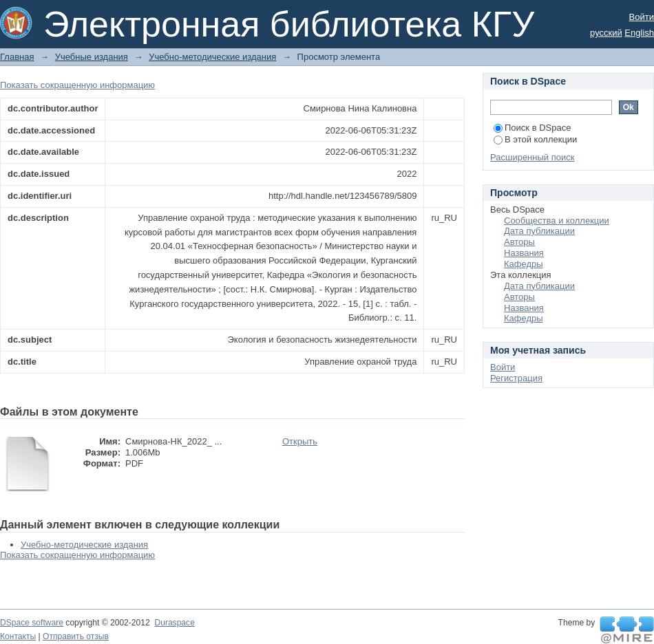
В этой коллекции (535, 139)
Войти (642, 17)
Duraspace (174, 623)
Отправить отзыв (76, 636)
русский (606, 33)
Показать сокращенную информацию (77, 85)
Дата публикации (539, 231)
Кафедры (524, 264)
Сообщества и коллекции (557, 221)
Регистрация (516, 378)
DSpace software (32, 623)
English (639, 33)
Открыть (300, 441)
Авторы (519, 242)
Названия (524, 253)
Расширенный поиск (532, 157)
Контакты (18, 636)
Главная (17, 57)
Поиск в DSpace (532, 128)
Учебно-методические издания (212, 57)
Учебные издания (92, 57)
